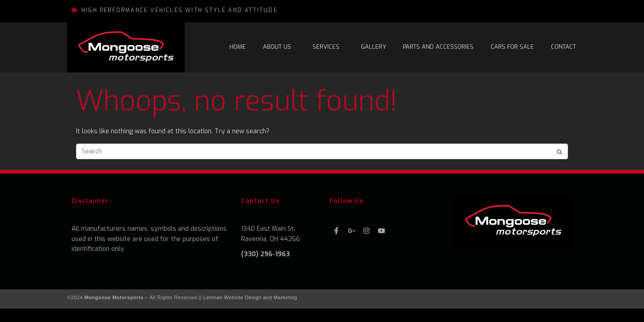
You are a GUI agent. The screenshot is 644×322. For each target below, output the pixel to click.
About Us (277, 47)
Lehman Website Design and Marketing (250, 297)
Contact (563, 47)
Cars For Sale (512, 47)
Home (238, 47)
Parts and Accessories (438, 47)
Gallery (373, 47)
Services (326, 47)
